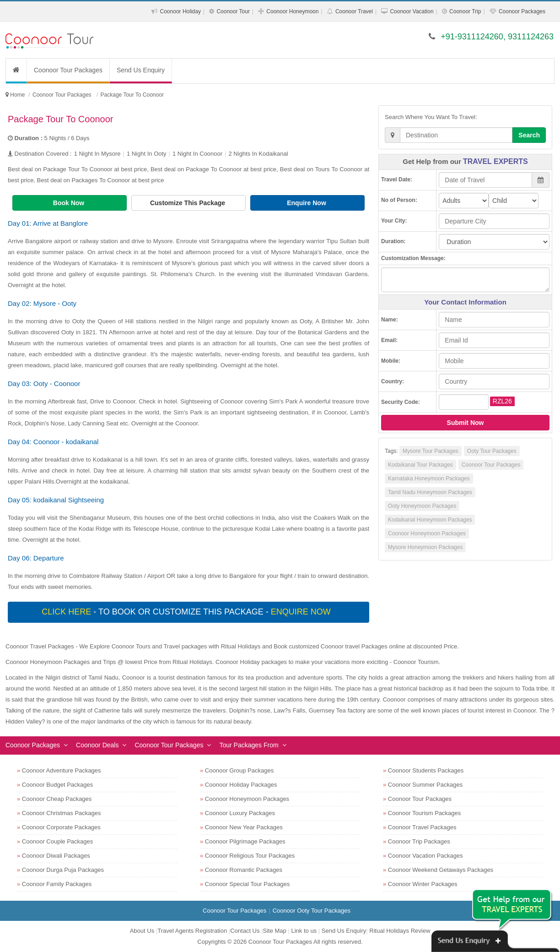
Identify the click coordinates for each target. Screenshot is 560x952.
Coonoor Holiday (180, 11)
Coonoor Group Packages (239, 770)
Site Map (275, 931)
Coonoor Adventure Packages (62, 770)
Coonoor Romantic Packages (244, 870)
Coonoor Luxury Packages (240, 813)
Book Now (70, 203)
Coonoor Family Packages (57, 884)
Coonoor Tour (233, 11)
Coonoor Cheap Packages (57, 799)
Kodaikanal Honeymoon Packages (430, 520)
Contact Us (245, 931)
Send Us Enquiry (141, 70)
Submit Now (466, 423)
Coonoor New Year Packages (244, 827)
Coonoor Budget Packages (57, 785)
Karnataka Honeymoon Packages (429, 479)
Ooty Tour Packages (492, 451)
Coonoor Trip (465, 11)
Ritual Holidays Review (400, 931)
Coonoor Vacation (412, 11)
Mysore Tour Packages (431, 451)
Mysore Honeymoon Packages (425, 547)
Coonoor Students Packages (426, 770)
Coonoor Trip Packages (419, 841)
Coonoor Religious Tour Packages (250, 856)
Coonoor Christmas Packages (62, 813)
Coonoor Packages (522, 11)
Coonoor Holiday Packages (241, 785)
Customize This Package (188, 203)
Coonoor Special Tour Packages (248, 884)
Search (529, 135)
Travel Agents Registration (192, 931)
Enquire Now (307, 203)
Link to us (304, 931)
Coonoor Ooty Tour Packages (312, 911)
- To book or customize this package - (187, 612)
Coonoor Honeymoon (292, 11)
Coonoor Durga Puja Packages (63, 870)
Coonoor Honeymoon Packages (427, 533)
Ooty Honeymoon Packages (422, 506)
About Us (142, 931)
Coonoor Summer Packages (425, 785)
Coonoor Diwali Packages (56, 856)
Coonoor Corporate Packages (61, 827)
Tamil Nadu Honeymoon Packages (430, 492)
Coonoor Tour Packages (68, 70)
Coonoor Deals (97, 745)
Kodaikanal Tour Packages (420, 465)
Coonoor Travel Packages (422, 827)
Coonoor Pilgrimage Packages (245, 841)
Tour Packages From (249, 745)
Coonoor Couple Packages (57, 841)
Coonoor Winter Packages (423, 884)
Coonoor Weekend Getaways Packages (441, 870)
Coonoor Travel (354, 11)
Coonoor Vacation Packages (425, 856)
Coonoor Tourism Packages (424, 813)
